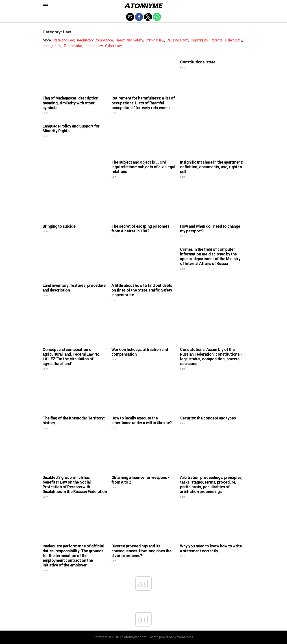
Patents (216, 40)
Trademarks (73, 46)
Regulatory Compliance (95, 40)
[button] (45, 6)
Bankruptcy (234, 40)
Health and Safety (129, 40)
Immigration (52, 46)
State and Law (63, 40)
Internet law (94, 46)
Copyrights (199, 40)
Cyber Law (113, 46)
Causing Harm (177, 40)
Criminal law (155, 40)
